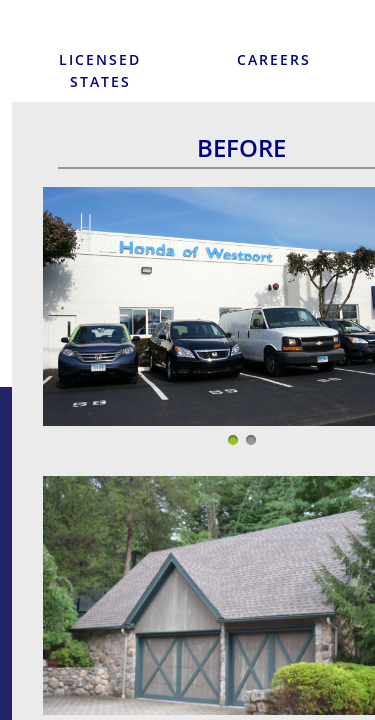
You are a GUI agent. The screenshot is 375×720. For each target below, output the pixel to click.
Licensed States (100, 70)
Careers (274, 59)
